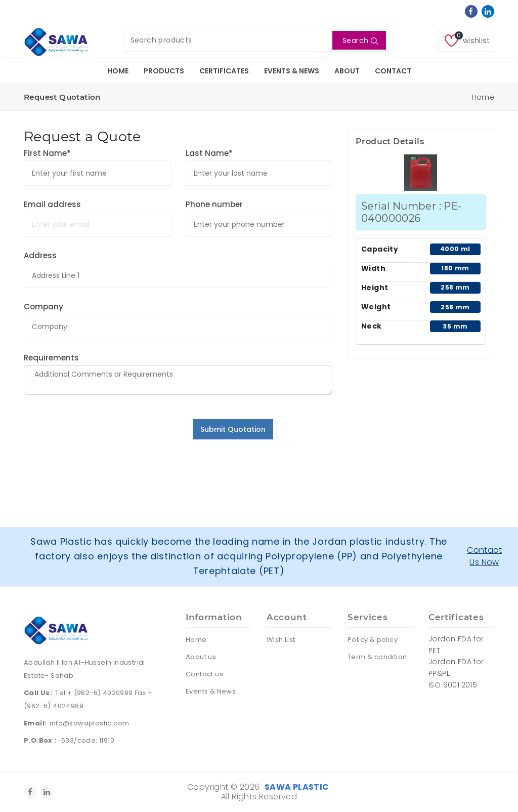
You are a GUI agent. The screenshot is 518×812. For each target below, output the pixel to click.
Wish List (281, 640)
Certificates (224, 71)
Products (164, 71)
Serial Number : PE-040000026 (412, 212)
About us (201, 657)
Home (118, 71)
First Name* (47, 153)
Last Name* (209, 153)
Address (40, 255)
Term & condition (377, 657)
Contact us (204, 674)
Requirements (51, 358)
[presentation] (101, 439)
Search (360, 40)
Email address (52, 204)
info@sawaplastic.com (89, 723)
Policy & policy (373, 640)
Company (44, 307)
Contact (393, 71)
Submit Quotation (233, 429)
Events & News (292, 71)
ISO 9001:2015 (453, 685)
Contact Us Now (484, 556)
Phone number (214, 204)
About (347, 71)
